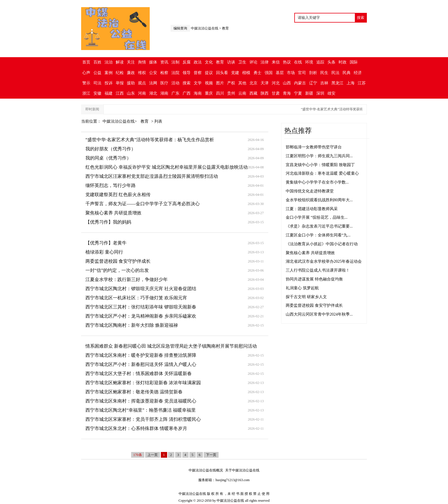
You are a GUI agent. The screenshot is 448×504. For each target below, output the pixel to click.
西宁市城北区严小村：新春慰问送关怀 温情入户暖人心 (141, 364)
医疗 (164, 83)
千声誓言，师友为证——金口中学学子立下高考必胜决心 (143, 204)
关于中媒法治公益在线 (242, 470)
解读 (120, 62)
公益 (97, 73)
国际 (354, 62)
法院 (175, 73)
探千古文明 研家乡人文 (306, 297)
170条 (138, 455)
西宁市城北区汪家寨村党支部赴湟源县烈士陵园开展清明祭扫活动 (152, 176)
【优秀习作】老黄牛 (106, 243)
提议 (209, 73)
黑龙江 (337, 83)
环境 (309, 62)
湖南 (164, 93)
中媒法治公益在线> (120, 121)
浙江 (86, 93)
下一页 (211, 455)
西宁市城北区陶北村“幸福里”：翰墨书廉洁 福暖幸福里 (141, 410)
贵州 (231, 93)
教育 (225, 28)
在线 (298, 62)
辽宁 (313, 83)
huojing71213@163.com (232, 480)
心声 (86, 73)
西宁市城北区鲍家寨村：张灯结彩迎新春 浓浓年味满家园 (143, 383)
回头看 (222, 73)
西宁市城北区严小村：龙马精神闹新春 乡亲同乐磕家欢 (141, 316)
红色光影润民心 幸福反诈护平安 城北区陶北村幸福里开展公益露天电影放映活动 (167, 167)
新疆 (309, 93)
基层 (280, 73)
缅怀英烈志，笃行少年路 (111, 185)
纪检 (120, 73)
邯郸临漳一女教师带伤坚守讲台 (314, 147)
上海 (351, 83)
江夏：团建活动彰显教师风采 (312, 209)
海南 (198, 93)
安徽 (97, 93)
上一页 (153, 455)
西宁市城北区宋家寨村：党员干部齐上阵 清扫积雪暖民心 (143, 419)
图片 (220, 83)
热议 (287, 62)
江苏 (362, 83)
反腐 (187, 62)
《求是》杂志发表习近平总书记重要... (319, 226)
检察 (164, 73)
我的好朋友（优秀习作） (111, 149)
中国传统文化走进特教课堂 (310, 191)
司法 (97, 83)
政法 (198, 62)
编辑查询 (180, 28)
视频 (209, 83)
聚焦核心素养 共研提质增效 (113, 213)
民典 (347, 73)
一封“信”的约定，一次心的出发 (117, 270)
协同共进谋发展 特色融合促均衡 (314, 279)
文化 (209, 62)
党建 (235, 73)
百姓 (97, 62)
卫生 (242, 62)
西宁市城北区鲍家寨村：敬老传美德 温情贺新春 (134, 392)
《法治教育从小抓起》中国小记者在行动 (322, 244)
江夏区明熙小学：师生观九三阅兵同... (319, 156)
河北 (276, 83)
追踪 (320, 62)
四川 (220, 93)
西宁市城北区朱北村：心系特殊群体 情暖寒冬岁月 (136, 428)
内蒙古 (300, 83)
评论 (253, 62)
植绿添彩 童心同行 (104, 252)
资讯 (164, 62)
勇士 (257, 73)
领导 (187, 73)
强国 (269, 73)
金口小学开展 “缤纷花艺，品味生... (317, 217)
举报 (120, 83)
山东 (131, 93)
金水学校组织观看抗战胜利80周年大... (319, 200)
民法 (335, 73)
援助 (131, 83)
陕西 (265, 93)
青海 (287, 93)
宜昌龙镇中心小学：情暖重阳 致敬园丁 (320, 165)
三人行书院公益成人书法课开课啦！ (318, 270)
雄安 (331, 93)
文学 (198, 83)
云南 (242, 93)
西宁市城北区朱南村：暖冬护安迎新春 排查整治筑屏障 (141, 355)
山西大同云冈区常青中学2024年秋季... (319, 314)
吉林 (324, 83)
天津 (265, 83)
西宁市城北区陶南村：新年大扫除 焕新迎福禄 (132, 325)
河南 (142, 93)
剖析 (313, 73)
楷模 (246, 73)
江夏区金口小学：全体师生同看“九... (318, 235)
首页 (86, 62)
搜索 (187, 83)
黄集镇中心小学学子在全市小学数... (317, 182)
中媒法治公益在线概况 (206, 470)
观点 (142, 83)
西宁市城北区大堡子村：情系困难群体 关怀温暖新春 (139, 373)
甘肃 (276, 93)
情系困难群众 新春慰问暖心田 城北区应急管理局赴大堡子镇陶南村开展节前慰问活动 (171, 346)
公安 (153, 73)
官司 (302, 73)
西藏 (253, 93)
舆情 (142, 62)
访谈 (231, 62)
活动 (175, 83)
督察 (198, 73)
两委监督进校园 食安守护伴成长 (118, 261)
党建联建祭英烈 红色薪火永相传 (118, 195)
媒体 (153, 62)
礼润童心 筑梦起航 (302, 288)
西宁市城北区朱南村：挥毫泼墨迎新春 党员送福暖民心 (141, 401)
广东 (175, 93)
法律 (265, 62)
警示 (86, 83)
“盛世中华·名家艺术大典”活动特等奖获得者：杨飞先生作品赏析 (353, 109)
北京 (253, 83)
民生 (324, 73)
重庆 (209, 93)
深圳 (320, 93)
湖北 (153, 93)
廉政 (131, 73)
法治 (109, 62)
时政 (343, 62)
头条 (331, 62)
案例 (109, 73)
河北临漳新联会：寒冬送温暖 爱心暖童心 (322, 173)
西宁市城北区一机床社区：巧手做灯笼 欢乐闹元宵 (136, 298)
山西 (287, 83)
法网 (153, 83)
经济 (358, 73)
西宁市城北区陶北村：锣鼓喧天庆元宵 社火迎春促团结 (141, 289)
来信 (276, 62)
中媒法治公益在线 (205, 28)
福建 (109, 93)
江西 (120, 93)
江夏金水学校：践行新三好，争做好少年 (127, 279)
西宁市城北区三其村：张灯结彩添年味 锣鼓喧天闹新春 (141, 307)
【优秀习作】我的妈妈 (108, 222)
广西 (187, 93)
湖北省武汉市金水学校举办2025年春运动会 (324, 261)
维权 (142, 73)
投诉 (109, 83)
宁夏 (298, 93)
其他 (242, 83)
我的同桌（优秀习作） (108, 158)
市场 (291, 73)
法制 (175, 62)
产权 (231, 83)
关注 (131, 62)
